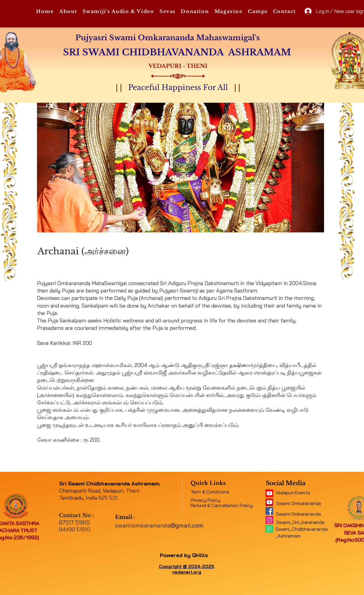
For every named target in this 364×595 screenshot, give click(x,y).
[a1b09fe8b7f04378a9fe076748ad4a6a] (269, 502)
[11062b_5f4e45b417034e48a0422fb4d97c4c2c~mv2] (269, 493)
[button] (68, 12)
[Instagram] (269, 520)
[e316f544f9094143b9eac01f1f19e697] (269, 511)
